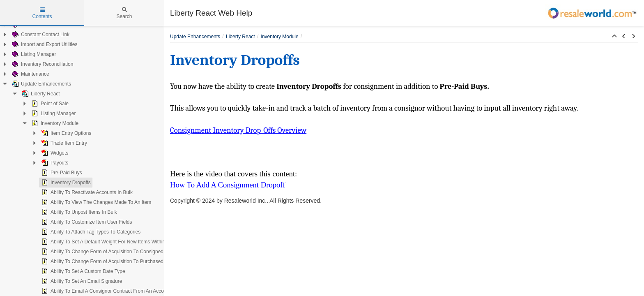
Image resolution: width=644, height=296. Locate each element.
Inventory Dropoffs (65, 183)
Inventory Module (54, 123)
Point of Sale (49, 104)
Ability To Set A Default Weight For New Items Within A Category (115, 242)
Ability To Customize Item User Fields (86, 222)
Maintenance (30, 74)
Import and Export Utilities (44, 44)
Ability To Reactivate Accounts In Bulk (86, 192)
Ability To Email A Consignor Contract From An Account (105, 291)
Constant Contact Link (40, 35)
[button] (614, 37)
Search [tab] (124, 13)
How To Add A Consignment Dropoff (228, 185)
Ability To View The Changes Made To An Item (95, 202)
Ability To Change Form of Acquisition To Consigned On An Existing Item (124, 252)
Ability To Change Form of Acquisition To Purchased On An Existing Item (124, 261)
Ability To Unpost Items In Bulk (78, 212)
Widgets (54, 153)
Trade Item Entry (63, 143)
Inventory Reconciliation (42, 64)
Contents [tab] (42, 13)
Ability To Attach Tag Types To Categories (90, 232)
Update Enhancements (41, 84)
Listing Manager (33, 54)
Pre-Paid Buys (61, 173)
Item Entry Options (66, 133)
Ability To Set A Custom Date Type (83, 271)
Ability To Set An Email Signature (81, 281)
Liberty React (40, 94)
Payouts (54, 163)
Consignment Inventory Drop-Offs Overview (238, 130)
